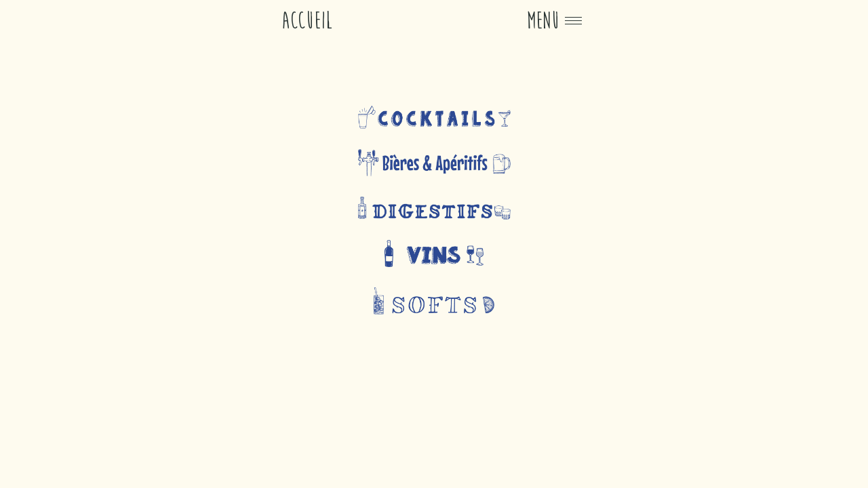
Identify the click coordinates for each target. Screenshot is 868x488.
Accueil (307, 21)
